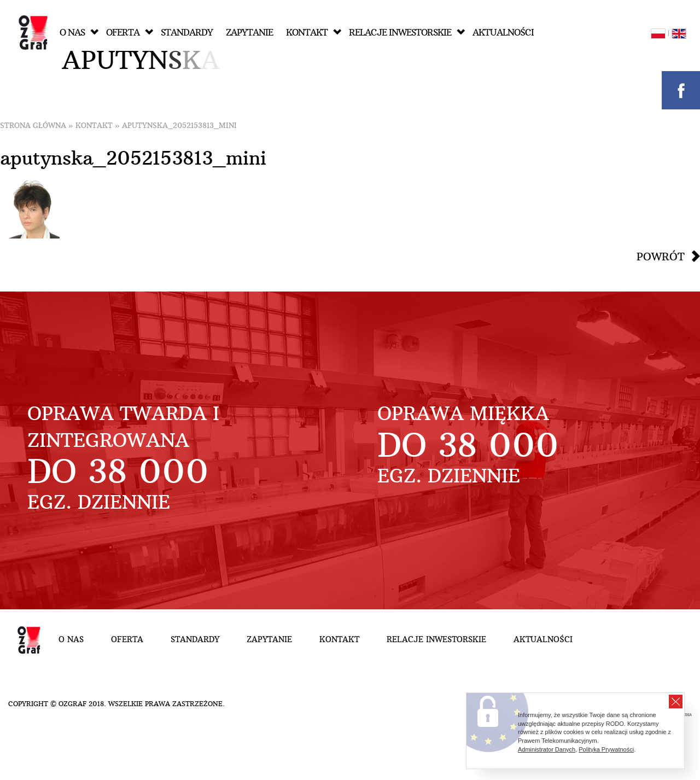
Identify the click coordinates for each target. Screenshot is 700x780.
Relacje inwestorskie (407, 33)
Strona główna (33, 126)
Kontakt (314, 33)
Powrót (661, 257)
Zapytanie (249, 33)
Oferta (130, 33)
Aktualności (503, 33)
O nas (79, 33)
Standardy (187, 33)
